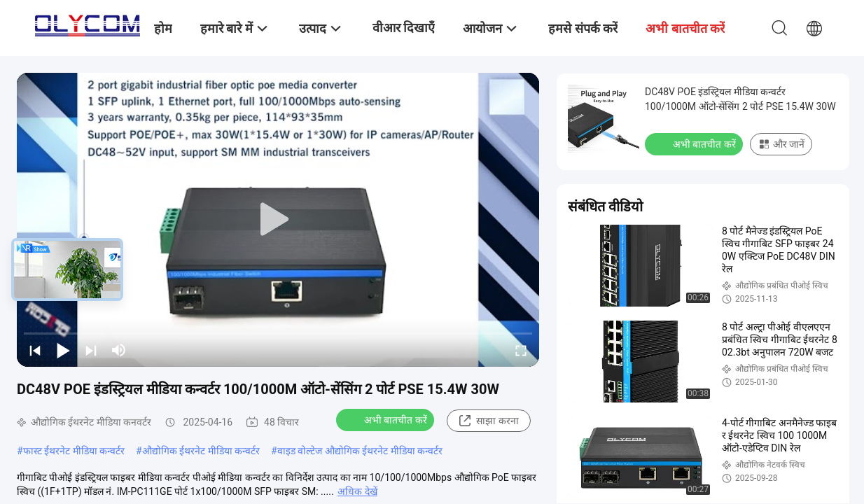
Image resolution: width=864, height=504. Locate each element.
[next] (91, 350)
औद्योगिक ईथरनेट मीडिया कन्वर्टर (201, 451)
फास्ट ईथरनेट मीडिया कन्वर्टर (74, 451)
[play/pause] (63, 350)
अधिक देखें (357, 491)
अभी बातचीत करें (386, 419)
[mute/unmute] (119, 350)
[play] (278, 220)
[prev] (35, 350)
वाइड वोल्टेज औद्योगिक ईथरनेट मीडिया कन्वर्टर (360, 451)
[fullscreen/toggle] (521, 350)
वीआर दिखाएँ (404, 28)
